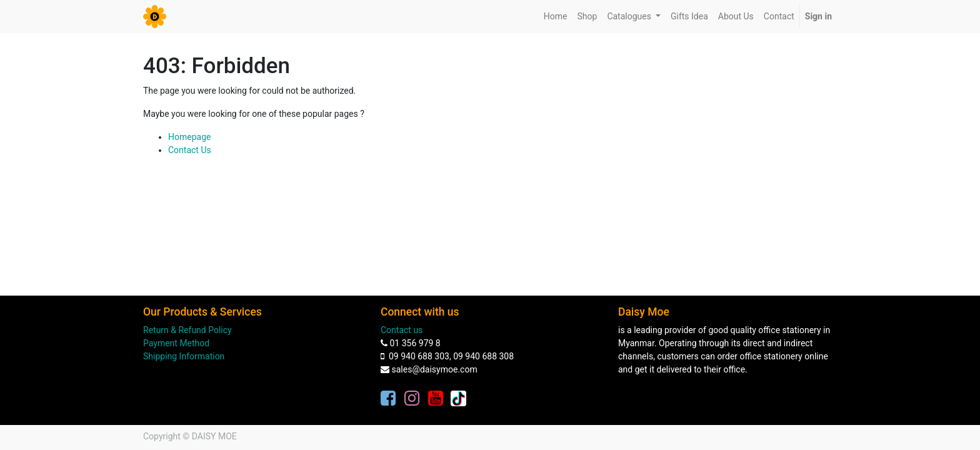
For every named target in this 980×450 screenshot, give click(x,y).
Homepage (189, 137)
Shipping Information (184, 356)
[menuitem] (556, 17)
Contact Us (190, 150)
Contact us (402, 330)
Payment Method (176, 343)
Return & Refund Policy (187, 330)
